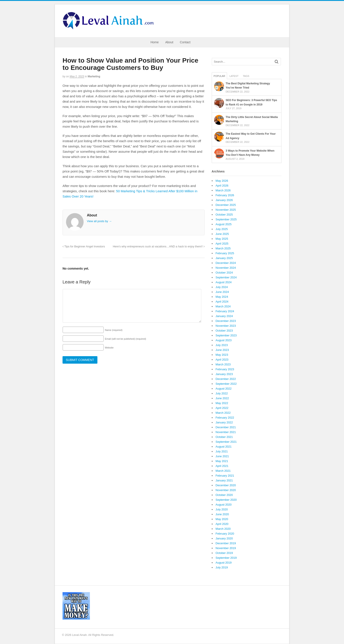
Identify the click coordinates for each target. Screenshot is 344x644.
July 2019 (222, 567)
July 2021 (222, 451)
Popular (219, 76)
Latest (234, 76)
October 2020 (224, 495)
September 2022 (226, 384)
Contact (185, 42)
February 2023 (225, 369)
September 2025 (226, 219)
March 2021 (223, 471)
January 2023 (224, 374)
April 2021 (222, 466)
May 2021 (222, 461)
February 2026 (225, 195)
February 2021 (225, 476)
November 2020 (226, 490)
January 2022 (224, 422)
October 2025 (224, 215)
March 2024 (223, 306)
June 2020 (222, 514)
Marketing (94, 76)
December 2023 (226, 321)
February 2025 (225, 253)
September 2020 (226, 500)
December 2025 (226, 205)
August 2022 (224, 389)
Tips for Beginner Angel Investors (84, 247)
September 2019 (226, 558)
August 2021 (224, 447)
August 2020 (224, 505)
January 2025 (224, 258)
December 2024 (226, 263)
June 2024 (222, 292)
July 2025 (222, 229)
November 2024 (226, 268)
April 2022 (222, 408)
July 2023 (222, 345)
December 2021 (226, 427)
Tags (246, 76)
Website (109, 348)
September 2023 (226, 335)
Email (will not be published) (125, 339)
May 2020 (222, 519)
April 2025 (222, 244)
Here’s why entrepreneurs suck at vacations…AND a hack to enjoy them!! (159, 247)
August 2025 (224, 224)
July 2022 (222, 393)
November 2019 (226, 548)
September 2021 (226, 442)
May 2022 (222, 403)
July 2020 (222, 509)
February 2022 (225, 418)
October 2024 (224, 273)
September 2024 (226, 277)
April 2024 (222, 302)
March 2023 (223, 364)
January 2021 (224, 480)
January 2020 (224, 538)
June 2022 (222, 398)
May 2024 (222, 297)
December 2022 (226, 379)
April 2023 (222, 360)
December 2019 (226, 543)
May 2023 (222, 355)
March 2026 (223, 190)
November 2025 (226, 210)
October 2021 (224, 437)
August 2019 (224, 563)
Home (155, 42)
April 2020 (222, 524)
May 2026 (222, 181)
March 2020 (223, 529)
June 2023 (222, 350)
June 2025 (222, 234)
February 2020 (225, 534)
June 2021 (222, 456)
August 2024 (224, 282)
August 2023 (224, 340)
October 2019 (224, 553)
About (169, 42)
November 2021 (226, 432)
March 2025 (223, 248)
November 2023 (226, 326)
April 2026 (222, 186)
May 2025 (222, 239)
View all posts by (99, 221)
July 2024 (222, 287)
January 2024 (224, 316)
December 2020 (226, 485)
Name (114, 330)
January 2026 (224, 200)
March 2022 (223, 413)
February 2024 (225, 311)
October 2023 (224, 331)
